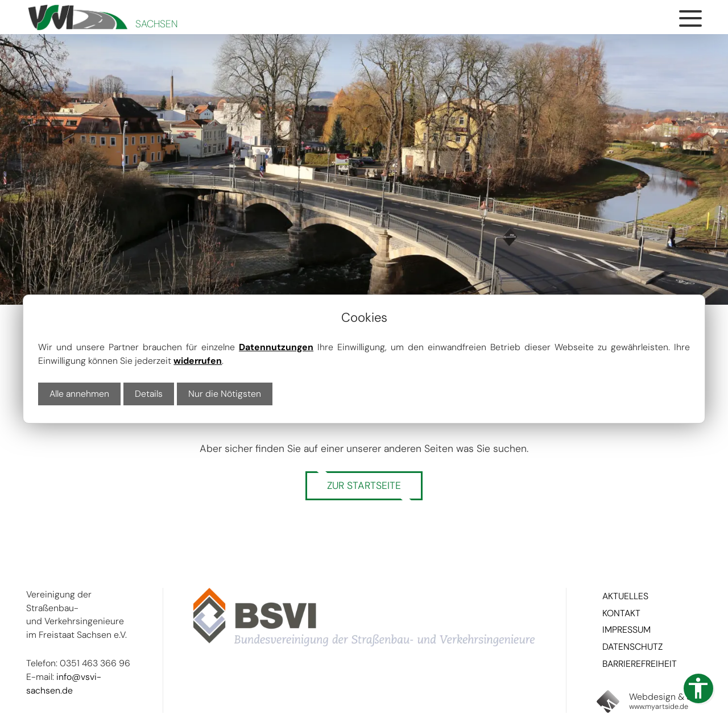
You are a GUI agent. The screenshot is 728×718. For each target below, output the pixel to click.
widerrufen (198, 361)
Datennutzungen (276, 347)
